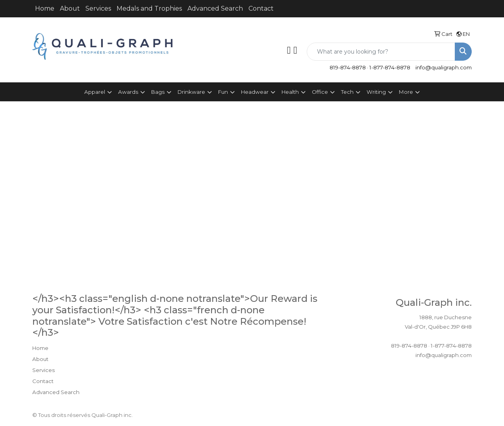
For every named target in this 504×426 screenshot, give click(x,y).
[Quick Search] (381, 52)
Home (45, 8)
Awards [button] (128, 92)
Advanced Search (215, 8)
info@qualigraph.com (444, 67)
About (70, 8)
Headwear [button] (255, 92)
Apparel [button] (95, 92)
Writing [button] (376, 92)
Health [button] (290, 92)
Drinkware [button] (191, 92)
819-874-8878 (348, 67)
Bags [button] (158, 92)
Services (98, 8)
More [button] (406, 92)
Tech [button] (347, 92)
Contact (261, 8)
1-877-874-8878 (390, 67)
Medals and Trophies (149, 8)
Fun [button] (223, 92)
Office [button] (320, 92)
